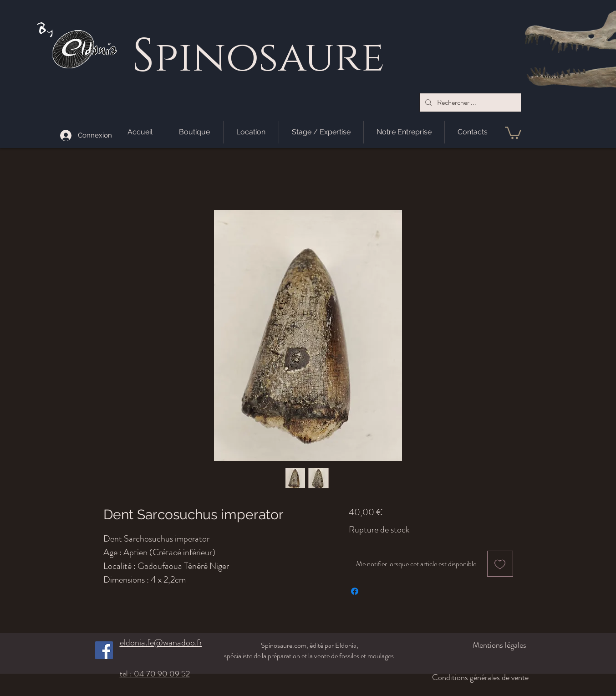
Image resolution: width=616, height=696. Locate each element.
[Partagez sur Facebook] (355, 591)
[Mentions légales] (478, 645)
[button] (513, 132)
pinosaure (269, 58)
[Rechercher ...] (469, 102)
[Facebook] (104, 650)
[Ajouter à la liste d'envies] (500, 564)
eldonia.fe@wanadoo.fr (161, 642)
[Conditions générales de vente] (473, 677)
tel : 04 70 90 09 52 (155, 674)
